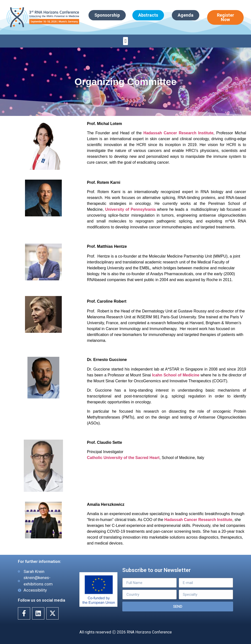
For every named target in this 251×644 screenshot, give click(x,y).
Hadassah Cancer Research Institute (178, 133)
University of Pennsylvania (131, 209)
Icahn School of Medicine (176, 375)
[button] (125, 41)
